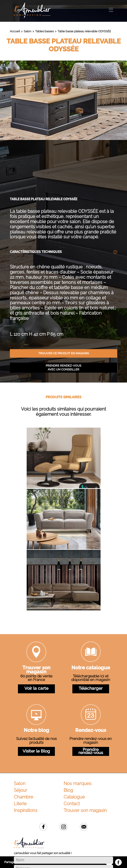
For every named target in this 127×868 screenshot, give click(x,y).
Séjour (20, 742)
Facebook (43, 779)
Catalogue (74, 749)
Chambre (24, 749)
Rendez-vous (91, 683)
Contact (72, 756)
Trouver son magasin (36, 622)
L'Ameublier (32, 10)
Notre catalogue (91, 620)
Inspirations (26, 763)
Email (84, 779)
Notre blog (36, 683)
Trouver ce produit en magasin (64, 306)
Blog (68, 742)
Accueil (15, 31)
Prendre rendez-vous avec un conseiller (63, 320)
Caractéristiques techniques (36, 204)
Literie (20, 756)
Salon (27, 31)
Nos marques (77, 736)
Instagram (63, 779)
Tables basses (44, 31)
